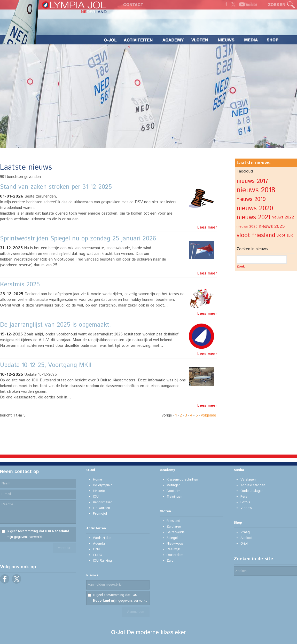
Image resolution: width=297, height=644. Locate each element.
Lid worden (101, 508)
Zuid (170, 561)
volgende (209, 415)
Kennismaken (103, 502)
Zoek (241, 266)
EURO (98, 555)
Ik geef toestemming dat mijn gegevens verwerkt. (38, 534)
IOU (96, 497)
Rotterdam (175, 555)
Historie (99, 491)
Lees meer (207, 227)
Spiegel (172, 538)
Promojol (100, 514)
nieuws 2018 (256, 190)
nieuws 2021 (253, 217)
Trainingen (174, 497)
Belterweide (176, 532)
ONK (96, 549)
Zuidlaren (174, 527)
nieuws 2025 (272, 226)
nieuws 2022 (283, 217)
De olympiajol (103, 485)
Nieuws (92, 575)
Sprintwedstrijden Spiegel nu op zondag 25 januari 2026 (78, 239)
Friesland (173, 521)
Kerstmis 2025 (20, 285)
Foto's (245, 502)
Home (97, 480)
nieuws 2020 (255, 208)
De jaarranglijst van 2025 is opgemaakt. (56, 325)
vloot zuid (285, 235)
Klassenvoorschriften (182, 480)
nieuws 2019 (251, 199)
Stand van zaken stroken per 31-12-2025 (56, 187)
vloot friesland (256, 235)
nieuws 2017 (252, 181)
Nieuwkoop (175, 544)
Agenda (99, 544)
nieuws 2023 (247, 226)
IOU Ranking (102, 561)
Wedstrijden (102, 538)
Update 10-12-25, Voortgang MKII (46, 365)
